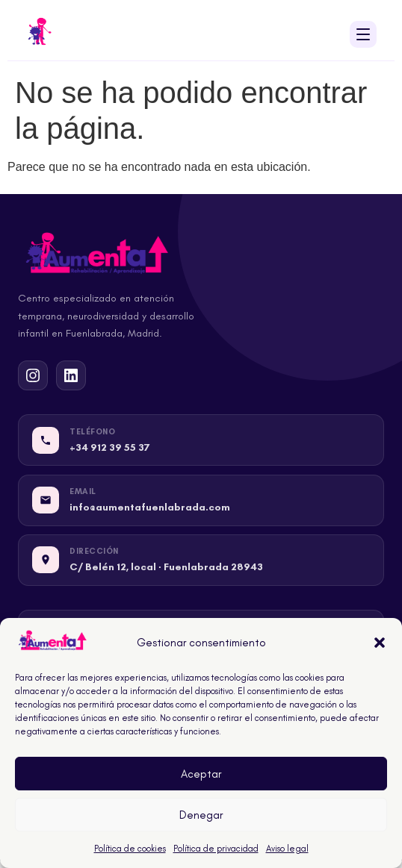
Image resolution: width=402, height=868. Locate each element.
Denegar (201, 815)
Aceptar (201, 774)
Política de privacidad (216, 849)
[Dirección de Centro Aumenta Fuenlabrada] (201, 560)
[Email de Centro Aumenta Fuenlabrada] (201, 500)
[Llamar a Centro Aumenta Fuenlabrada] (201, 440)
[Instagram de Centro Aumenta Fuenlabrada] (33, 375)
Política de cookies (130, 849)
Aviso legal (287, 849)
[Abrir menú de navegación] (363, 34)
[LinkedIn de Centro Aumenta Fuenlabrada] (71, 375)
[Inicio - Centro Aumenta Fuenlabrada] (40, 34)
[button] (380, 643)
